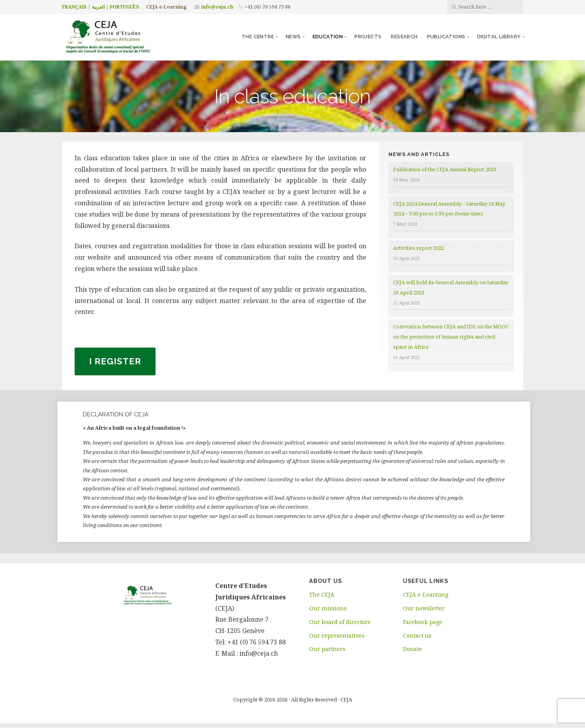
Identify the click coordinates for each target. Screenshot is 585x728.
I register (115, 361)
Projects (368, 37)
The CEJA (322, 594)
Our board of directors (340, 622)
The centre (258, 37)
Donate (412, 649)
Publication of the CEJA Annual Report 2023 (445, 169)
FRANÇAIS (74, 7)
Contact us (417, 636)
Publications (446, 37)
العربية (98, 7)
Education (328, 37)
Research (404, 37)
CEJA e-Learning (166, 7)
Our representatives (337, 636)
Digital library (499, 37)
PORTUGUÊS (124, 7)
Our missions (328, 608)
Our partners (327, 649)
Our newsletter (424, 608)
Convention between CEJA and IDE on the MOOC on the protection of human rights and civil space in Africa (451, 337)
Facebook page (423, 622)
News (293, 37)
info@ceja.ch (217, 7)
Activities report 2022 (419, 248)
